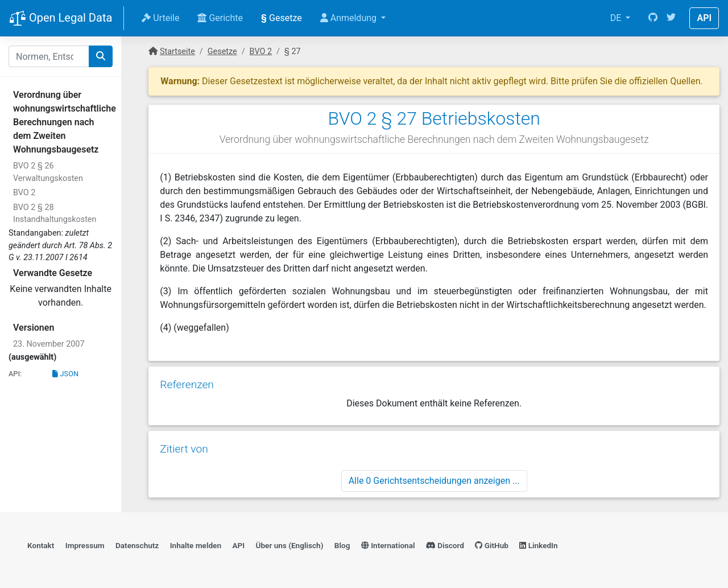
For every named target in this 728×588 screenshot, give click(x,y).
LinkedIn (538, 545)
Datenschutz (137, 545)
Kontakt (41, 545)
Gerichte (220, 18)
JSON (65, 374)
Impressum (85, 545)
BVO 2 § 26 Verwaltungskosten (48, 172)
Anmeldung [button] (349, 18)
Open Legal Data (61, 19)
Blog (342, 545)
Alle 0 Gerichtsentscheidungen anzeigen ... (434, 481)
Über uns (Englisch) (290, 545)
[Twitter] (671, 18)
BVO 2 (24, 193)
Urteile (160, 18)
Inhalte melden (196, 545)
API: (15, 374)
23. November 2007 (49, 344)
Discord (445, 545)
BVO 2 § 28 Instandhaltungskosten (55, 214)
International (388, 545)
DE (617, 18)
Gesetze (282, 18)
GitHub (492, 545)
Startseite (177, 52)
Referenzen (187, 385)
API (704, 18)
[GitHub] (653, 18)
